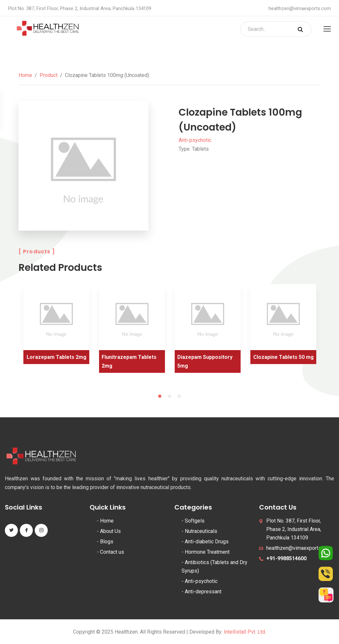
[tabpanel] (56, 327)
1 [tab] (160, 396)
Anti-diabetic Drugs (207, 542)
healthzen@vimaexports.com (300, 8)
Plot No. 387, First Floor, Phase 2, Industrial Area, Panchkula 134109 (294, 529)
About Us (110, 531)
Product (49, 75)
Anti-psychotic (195, 140)
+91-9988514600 (286, 558)
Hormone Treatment (207, 552)
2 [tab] (169, 396)
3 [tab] (179, 396)
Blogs (107, 542)
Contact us (112, 552)
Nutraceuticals (201, 531)
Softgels (195, 521)
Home (25, 75)
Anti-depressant (203, 592)
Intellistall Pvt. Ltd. (245, 632)
